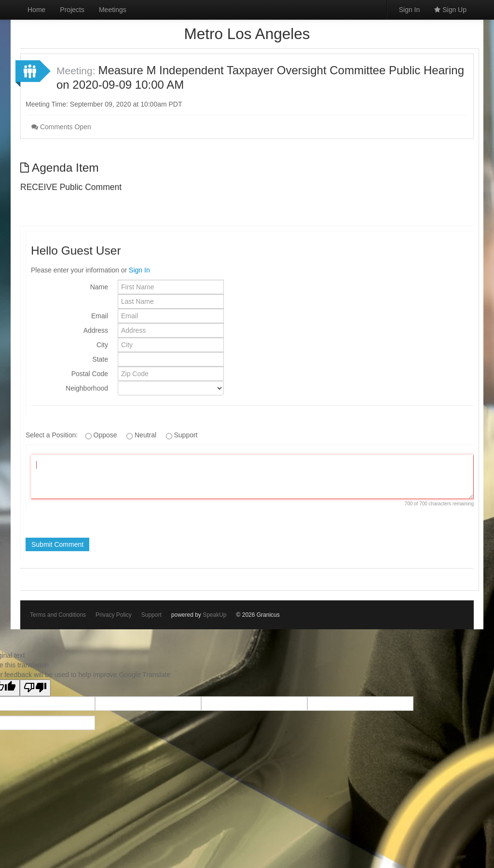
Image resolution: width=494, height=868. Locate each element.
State (100, 359)
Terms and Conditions (58, 615)
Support (151, 615)
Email (100, 316)
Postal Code (90, 374)
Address (96, 330)
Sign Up (450, 10)
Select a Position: (53, 435)
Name (99, 287)
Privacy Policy (114, 615)
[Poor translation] (35, 688)
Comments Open (61, 127)
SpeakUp (214, 615)
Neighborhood (87, 388)
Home (36, 10)
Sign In (410, 10)
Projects (72, 10)
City (102, 345)
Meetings (113, 10)
